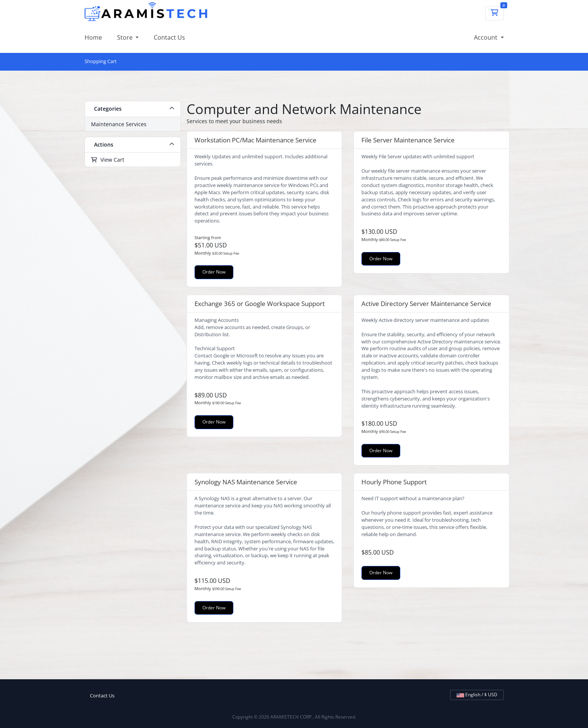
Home (93, 37)
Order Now (214, 272)
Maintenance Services (119, 124)
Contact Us (169, 37)
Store (126, 37)
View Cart (108, 160)
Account (486, 37)
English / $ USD (477, 695)
